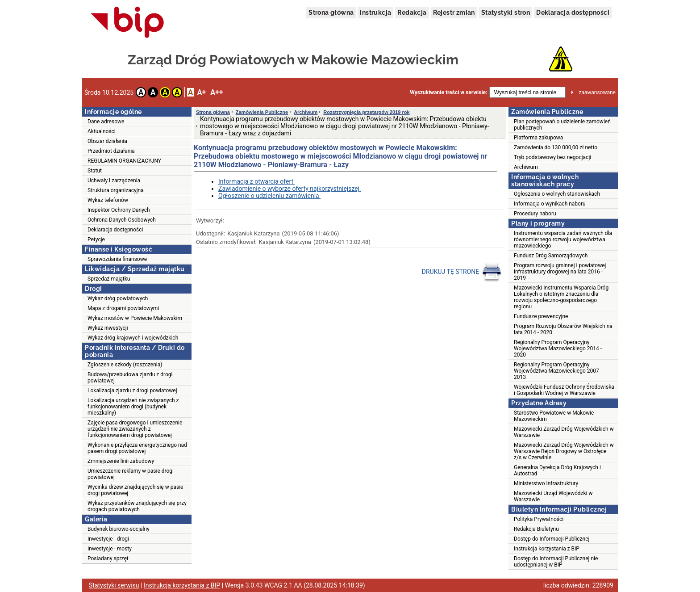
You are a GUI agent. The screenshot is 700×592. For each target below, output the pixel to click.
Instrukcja (375, 13)
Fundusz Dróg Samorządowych (551, 256)
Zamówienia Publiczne (262, 112)
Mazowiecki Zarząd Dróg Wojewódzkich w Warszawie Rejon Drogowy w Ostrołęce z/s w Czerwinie (564, 451)
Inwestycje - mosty (110, 549)
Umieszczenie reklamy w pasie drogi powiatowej (131, 474)
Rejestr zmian (454, 13)
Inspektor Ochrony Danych (119, 210)
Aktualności (102, 131)
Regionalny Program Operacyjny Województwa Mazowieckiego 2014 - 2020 (558, 348)
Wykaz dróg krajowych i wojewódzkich (133, 338)
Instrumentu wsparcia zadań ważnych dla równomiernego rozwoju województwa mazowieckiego (563, 239)
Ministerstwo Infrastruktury (546, 483)
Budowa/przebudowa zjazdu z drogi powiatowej (130, 378)
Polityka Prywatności (539, 519)
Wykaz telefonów (108, 200)
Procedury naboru (535, 214)
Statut (95, 171)
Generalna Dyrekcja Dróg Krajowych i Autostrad (557, 470)
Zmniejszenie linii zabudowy (121, 461)
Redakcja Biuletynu (536, 529)
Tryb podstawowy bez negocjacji (552, 157)
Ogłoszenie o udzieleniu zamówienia (269, 196)
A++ (217, 92)
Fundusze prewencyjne (541, 316)
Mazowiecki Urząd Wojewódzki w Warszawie (553, 496)
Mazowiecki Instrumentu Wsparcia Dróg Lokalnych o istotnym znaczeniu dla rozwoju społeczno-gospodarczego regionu (561, 297)
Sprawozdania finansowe (117, 259)
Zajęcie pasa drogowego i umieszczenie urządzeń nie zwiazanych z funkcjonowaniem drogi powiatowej (135, 429)
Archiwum (306, 112)
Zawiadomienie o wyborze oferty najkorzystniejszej (290, 189)
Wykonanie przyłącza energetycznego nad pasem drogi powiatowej (137, 448)
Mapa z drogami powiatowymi (123, 308)
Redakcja (412, 13)
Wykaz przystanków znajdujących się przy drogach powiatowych (137, 506)
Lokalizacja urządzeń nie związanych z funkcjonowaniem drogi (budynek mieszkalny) (133, 407)
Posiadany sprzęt (108, 558)
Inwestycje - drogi (108, 539)
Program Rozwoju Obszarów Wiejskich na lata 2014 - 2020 (563, 329)
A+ (202, 92)
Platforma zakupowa (538, 138)
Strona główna (331, 13)
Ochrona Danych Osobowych (122, 220)
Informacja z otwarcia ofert (257, 181)
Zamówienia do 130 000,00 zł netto (556, 147)
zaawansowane (597, 92)
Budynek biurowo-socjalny (119, 529)
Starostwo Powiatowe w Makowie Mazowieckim (554, 416)
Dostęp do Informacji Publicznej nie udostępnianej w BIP (556, 562)
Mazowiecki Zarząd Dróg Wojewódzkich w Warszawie (564, 432)
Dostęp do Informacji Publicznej (552, 539)
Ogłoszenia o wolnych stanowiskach (557, 194)
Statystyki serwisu (114, 585)
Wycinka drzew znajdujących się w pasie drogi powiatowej (135, 490)
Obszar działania (107, 141)
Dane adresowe (106, 122)
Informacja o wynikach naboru (550, 204)
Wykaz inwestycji (108, 328)
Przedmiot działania (111, 151)
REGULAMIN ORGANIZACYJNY (124, 161)
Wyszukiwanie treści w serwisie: (448, 92)
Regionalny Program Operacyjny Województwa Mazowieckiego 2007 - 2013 (558, 371)
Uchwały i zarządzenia (114, 181)
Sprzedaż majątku (109, 279)
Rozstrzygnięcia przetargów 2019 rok (366, 112)
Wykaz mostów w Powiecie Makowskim (135, 318)
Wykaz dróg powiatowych (118, 298)
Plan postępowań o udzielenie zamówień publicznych (562, 125)
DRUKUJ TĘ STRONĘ (462, 272)
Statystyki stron (506, 13)
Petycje (96, 239)
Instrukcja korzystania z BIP (547, 549)
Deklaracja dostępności (573, 13)
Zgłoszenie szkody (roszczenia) (125, 365)
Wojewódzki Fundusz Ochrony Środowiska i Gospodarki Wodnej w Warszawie (564, 390)
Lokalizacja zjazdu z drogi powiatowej (132, 390)
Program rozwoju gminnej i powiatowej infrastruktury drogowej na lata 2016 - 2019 (560, 272)
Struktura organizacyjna (116, 190)
